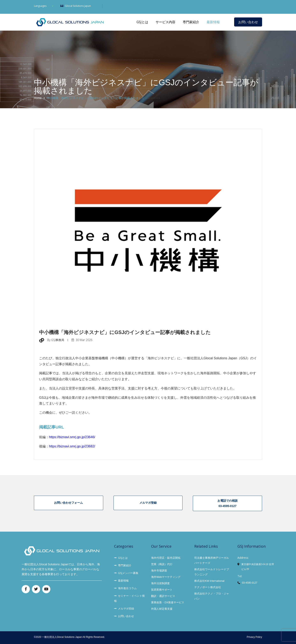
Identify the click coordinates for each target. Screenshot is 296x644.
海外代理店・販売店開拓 (166, 557)
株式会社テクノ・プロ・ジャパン (212, 595)
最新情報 (213, 22)
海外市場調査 (159, 570)
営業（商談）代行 (162, 563)
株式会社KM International (209, 580)
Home (38, 98)
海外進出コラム (125, 587)
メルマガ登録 (124, 607)
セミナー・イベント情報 (129, 597)
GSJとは (142, 22)
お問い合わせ (248, 22)
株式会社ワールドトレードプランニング (212, 571)
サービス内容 (165, 22)
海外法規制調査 (160, 582)
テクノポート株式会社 (208, 586)
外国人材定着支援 (162, 608)
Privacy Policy (254, 636)
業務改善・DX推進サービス (168, 601)
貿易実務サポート (162, 589)
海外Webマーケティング (166, 576)
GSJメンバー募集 (126, 572)
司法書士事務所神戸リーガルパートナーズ (212, 559)
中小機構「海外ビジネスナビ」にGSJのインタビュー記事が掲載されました (95, 98)
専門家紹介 (191, 22)
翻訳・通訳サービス (163, 595)
